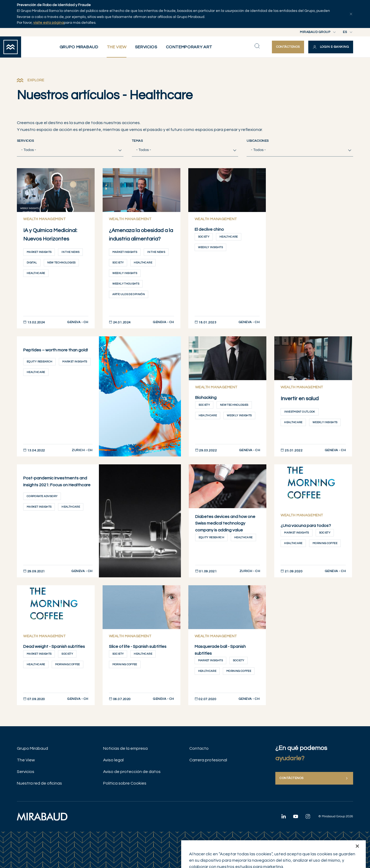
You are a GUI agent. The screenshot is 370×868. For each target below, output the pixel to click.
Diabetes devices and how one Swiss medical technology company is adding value (225, 523)
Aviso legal (113, 760)
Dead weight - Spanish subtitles (54, 647)
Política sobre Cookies (125, 783)
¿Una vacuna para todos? (306, 526)
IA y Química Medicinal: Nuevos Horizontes (50, 235)
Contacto (199, 748)
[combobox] (70, 150)
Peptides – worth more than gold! (56, 350)
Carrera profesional (208, 760)
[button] (331, 47)
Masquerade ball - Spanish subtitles (220, 650)
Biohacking (206, 398)
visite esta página (49, 23)
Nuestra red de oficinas (39, 783)
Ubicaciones (258, 141)
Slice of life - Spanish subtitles (138, 647)
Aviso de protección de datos (132, 772)
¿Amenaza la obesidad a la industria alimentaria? (141, 235)
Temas (137, 141)
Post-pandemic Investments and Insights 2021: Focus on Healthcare (57, 482)
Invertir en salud (300, 399)
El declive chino (209, 229)
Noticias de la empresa (125, 748)
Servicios (25, 141)
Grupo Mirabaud (32, 748)
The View (26, 760)
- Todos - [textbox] (29, 150)
